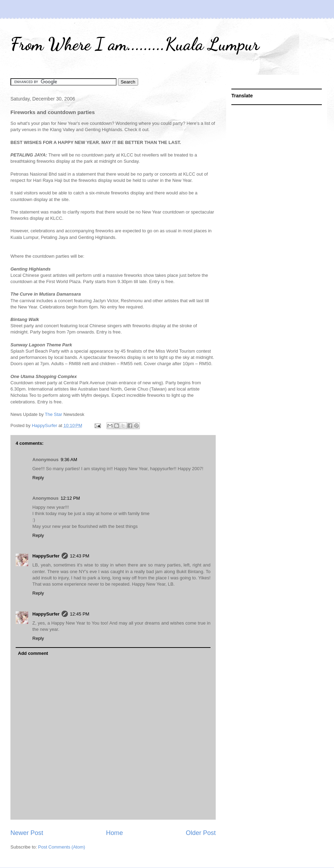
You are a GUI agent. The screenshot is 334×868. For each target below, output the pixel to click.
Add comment (33, 653)
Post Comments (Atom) (62, 847)
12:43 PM (80, 556)
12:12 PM (70, 498)
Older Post (201, 833)
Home (115, 833)
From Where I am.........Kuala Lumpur (135, 44)
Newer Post (27, 833)
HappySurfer (46, 556)
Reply (38, 478)
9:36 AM (69, 460)
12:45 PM (80, 614)
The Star (54, 414)
